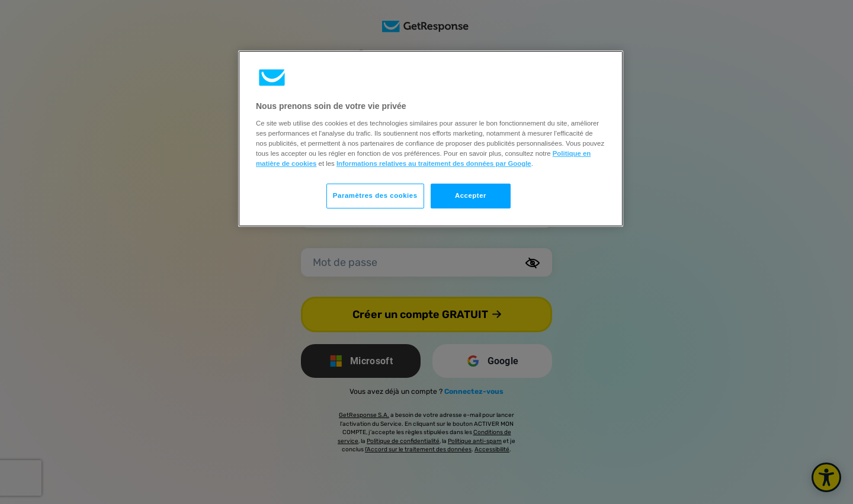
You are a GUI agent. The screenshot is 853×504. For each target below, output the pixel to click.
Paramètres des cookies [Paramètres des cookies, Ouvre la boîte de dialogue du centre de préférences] (375, 195)
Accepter (471, 195)
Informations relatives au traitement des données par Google (434, 163)
